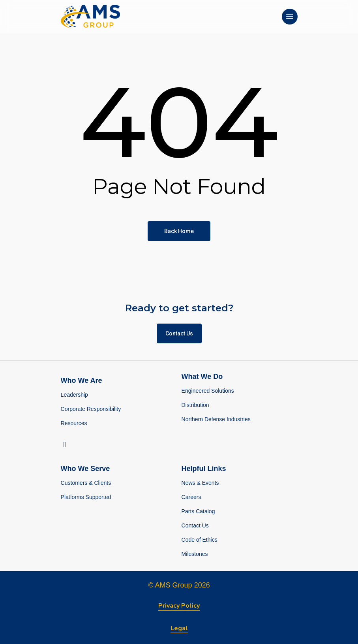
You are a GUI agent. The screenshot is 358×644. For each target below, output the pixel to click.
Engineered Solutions (208, 391)
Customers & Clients (86, 483)
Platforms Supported (86, 497)
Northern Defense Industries (216, 419)
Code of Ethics (200, 540)
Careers (191, 497)
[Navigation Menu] (290, 17)
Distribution (195, 405)
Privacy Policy (179, 606)
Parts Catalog (198, 511)
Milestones (195, 554)
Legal (179, 628)
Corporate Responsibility (91, 409)
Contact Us (195, 525)
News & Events (200, 483)
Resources (74, 423)
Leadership (74, 395)
